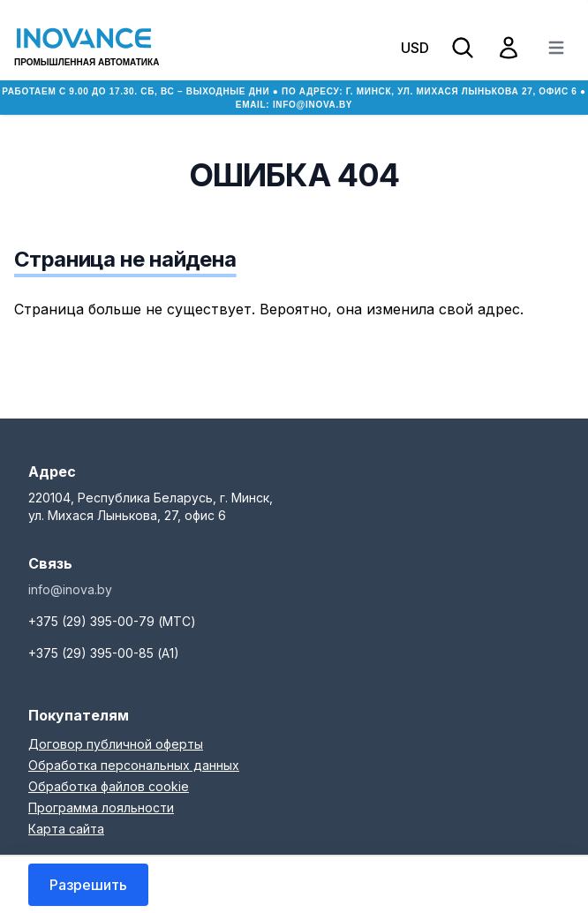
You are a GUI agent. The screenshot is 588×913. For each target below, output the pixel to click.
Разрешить (88, 885)
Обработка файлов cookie (109, 786)
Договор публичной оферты (116, 744)
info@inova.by (313, 105)
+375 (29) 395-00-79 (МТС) (112, 621)
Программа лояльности (101, 807)
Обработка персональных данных (134, 765)
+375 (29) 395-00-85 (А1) (104, 653)
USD (415, 48)
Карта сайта (66, 829)
